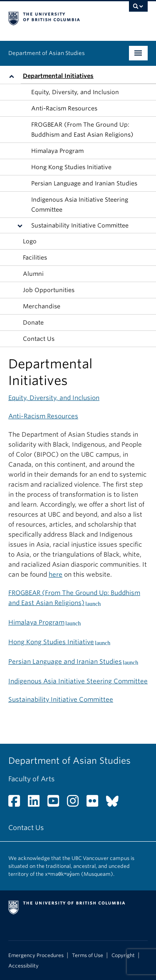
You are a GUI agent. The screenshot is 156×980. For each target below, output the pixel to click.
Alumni (33, 274)
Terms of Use (88, 955)
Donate (33, 322)
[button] (14, 76)
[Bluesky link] (115, 804)
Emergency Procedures (36, 955)
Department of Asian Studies (47, 53)
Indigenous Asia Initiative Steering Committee (80, 205)
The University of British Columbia (57, 17)
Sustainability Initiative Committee (80, 225)
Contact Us (39, 339)
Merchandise (42, 306)
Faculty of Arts (31, 779)
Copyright (123, 955)
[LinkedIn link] (37, 804)
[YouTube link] (56, 804)
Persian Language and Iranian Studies (84, 183)
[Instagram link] (76, 804)
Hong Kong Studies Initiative (71, 167)
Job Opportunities (49, 290)
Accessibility (24, 966)
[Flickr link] (95, 804)
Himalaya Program (57, 151)
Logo (30, 241)
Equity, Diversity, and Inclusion (75, 92)
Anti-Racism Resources (64, 108)
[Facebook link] (17, 804)
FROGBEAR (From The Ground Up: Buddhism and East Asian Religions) (82, 130)
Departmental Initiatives (58, 76)
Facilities (35, 257)
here (56, 575)
